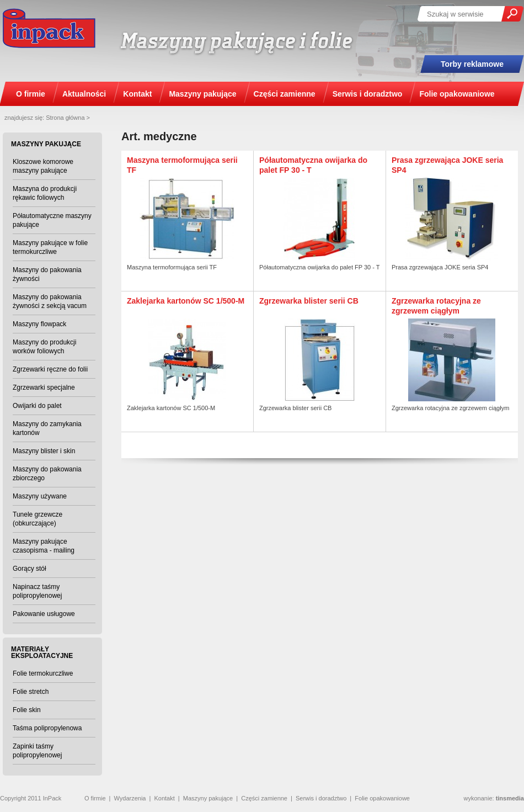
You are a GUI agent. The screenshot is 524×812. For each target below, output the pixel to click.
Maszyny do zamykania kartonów (47, 428)
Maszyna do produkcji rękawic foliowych (45, 193)
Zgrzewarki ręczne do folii (50, 369)
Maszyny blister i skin (44, 451)
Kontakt (164, 798)
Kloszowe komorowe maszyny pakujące (43, 166)
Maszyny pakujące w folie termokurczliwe (50, 247)
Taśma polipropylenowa (47, 728)
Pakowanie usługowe (44, 614)
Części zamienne (264, 798)
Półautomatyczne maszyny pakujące (52, 220)
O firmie (95, 798)
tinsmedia (510, 798)
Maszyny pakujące (208, 798)
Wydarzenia (130, 798)
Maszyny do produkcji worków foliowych (44, 347)
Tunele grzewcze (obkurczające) (38, 519)
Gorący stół (30, 569)
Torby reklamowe (472, 64)
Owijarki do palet (37, 406)
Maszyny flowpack (39, 324)
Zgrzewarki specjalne (44, 388)
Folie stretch (31, 692)
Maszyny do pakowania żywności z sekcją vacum (50, 301)
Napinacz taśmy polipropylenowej (37, 591)
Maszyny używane (40, 496)
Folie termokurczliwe (43, 673)
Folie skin (27, 710)
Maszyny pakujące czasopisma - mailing (44, 546)
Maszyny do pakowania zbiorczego (47, 474)
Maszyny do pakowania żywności (47, 274)
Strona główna (65, 118)
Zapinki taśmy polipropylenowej (37, 751)
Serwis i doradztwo (321, 798)
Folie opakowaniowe (382, 798)
